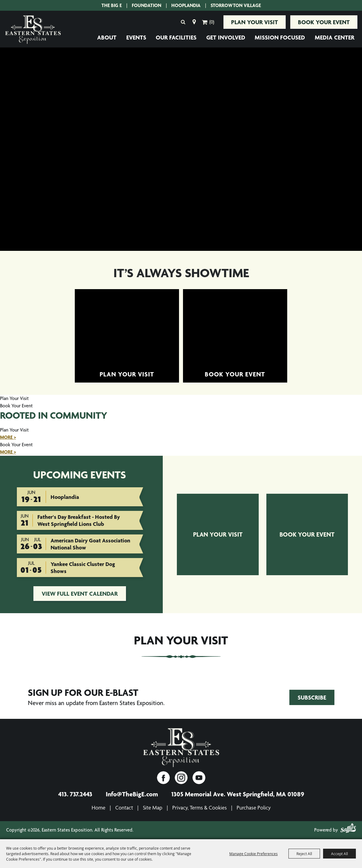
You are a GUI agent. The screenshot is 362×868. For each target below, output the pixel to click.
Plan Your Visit (255, 22)
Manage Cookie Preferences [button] (253, 854)
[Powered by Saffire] (348, 829)
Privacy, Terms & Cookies (200, 808)
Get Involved (226, 37)
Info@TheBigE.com (132, 794)
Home (99, 808)
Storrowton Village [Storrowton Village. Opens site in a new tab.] (236, 5)
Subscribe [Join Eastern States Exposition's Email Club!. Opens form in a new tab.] (312, 697)
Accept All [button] (339, 854)
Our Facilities (176, 37)
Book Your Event (324, 22)
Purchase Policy (254, 808)
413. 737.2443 (75, 794)
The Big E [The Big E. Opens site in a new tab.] (112, 5)
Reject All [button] (304, 854)
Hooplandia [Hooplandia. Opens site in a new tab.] (186, 5)
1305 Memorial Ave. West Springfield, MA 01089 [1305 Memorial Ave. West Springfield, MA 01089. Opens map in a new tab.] (238, 794)
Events (136, 37)
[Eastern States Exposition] (33, 30)
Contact (124, 808)
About (107, 37)
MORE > (8, 437)
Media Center (335, 37)
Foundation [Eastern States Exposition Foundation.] (147, 5)
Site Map (153, 808)
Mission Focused (280, 37)
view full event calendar (80, 594)
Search (183, 22)
